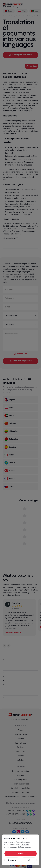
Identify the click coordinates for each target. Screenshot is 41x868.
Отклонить (12, 860)
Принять (20, 854)
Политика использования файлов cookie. (17, 846)
